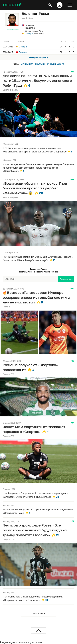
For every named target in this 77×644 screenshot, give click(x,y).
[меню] (70, 5)
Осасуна (29, 34)
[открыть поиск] (50, 5)
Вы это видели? (10, 90)
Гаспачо (6, 307)
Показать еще (38, 613)
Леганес (21, 52)
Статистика (27, 64)
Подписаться (12, 29)
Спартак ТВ (8, 374)
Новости (40, 64)
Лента (16, 64)
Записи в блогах (55, 64)
